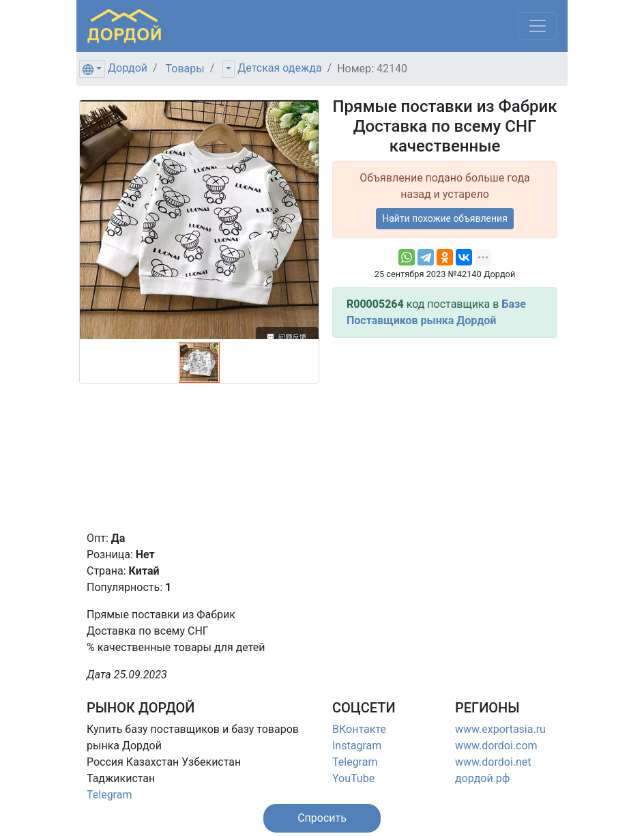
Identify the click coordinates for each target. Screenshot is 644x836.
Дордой (128, 68)
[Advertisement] (445, 434)
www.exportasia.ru (500, 729)
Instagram (357, 746)
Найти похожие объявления (445, 218)
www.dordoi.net (493, 762)
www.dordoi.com (496, 746)
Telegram (109, 795)
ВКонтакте (359, 729)
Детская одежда (279, 68)
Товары (185, 69)
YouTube (353, 778)
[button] (322, 818)
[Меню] (538, 26)
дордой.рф (482, 778)
